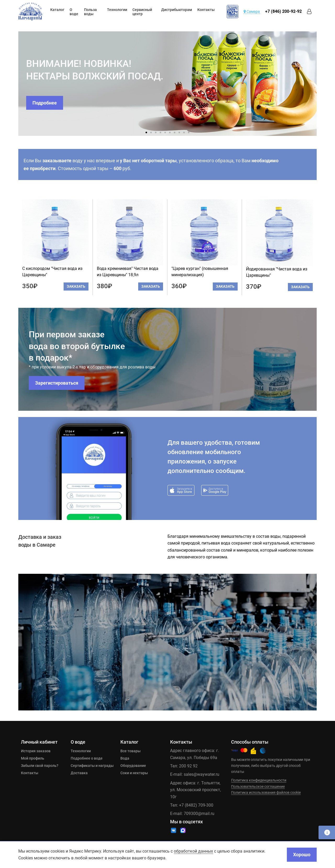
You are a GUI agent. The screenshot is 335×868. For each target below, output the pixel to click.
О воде (74, 12)
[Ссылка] (30, 12)
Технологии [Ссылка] (81, 751)
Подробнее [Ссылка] (45, 103)
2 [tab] (151, 132)
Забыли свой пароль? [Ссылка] (40, 766)
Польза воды (90, 12)
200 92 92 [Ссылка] (188, 766)
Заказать (76, 286)
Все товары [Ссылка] (130, 751)
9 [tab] (184, 132)
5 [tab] (165, 132)
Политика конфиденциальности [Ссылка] (259, 780)
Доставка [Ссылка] (79, 773)
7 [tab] (175, 132)
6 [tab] (170, 132)
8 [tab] (179, 132)
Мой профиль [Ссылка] (33, 758)
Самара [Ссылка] (252, 11)
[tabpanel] (167, 84)
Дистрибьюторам (177, 10)
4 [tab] (160, 132)
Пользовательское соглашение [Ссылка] (258, 786)
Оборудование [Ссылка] (133, 766)
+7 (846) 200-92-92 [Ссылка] (283, 11)
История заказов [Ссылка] (36, 751)
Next (321, 84)
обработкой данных (193, 851)
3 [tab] (156, 132)
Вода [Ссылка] (125, 758)
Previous (14, 84)
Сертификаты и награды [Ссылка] (92, 766)
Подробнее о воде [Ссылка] (87, 758)
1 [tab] (146, 132)
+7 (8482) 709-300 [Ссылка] (196, 805)
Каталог (57, 10)
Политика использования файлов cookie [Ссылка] (266, 792)
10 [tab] (189, 132)
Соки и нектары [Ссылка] (134, 773)
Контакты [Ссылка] (30, 773)
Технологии (117, 10)
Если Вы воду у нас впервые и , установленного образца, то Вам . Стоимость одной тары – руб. (151, 164)
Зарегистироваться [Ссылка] (57, 383)
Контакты (206, 10)
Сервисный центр (142, 12)
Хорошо (302, 855)
